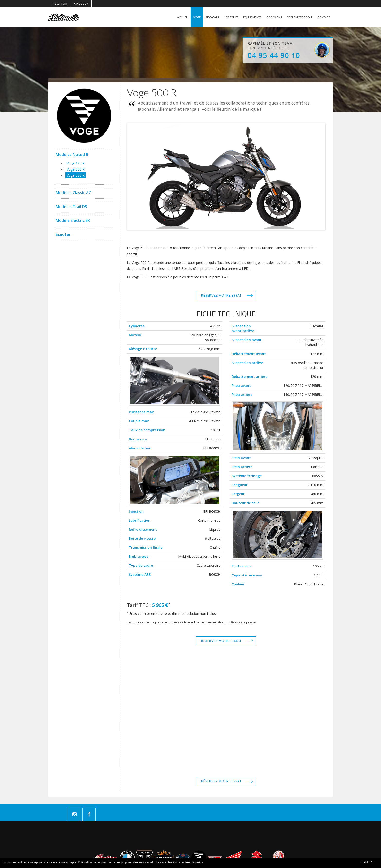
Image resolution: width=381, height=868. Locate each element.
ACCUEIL (174, 17)
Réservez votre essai (221, 295)
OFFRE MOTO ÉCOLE (298, 17)
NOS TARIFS (225, 17)
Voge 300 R (76, 169)
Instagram (59, 3)
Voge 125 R (76, 163)
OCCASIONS (270, 17)
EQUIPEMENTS (247, 17)
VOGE (189, 17)
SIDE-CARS (205, 17)
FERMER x (367, 862)
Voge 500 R (76, 175)
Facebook (81, 3)
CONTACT (323, 17)
